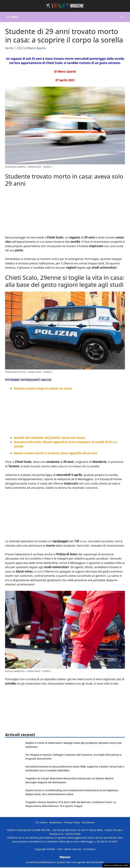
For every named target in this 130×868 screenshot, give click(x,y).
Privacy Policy (72, 822)
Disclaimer (88, 822)
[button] (122, 17)
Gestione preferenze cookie (116, 865)
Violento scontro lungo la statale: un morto (43, 388)
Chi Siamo (41, 822)
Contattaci (89, 849)
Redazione (56, 822)
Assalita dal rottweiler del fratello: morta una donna (49, 438)
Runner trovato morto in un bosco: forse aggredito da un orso (55, 453)
